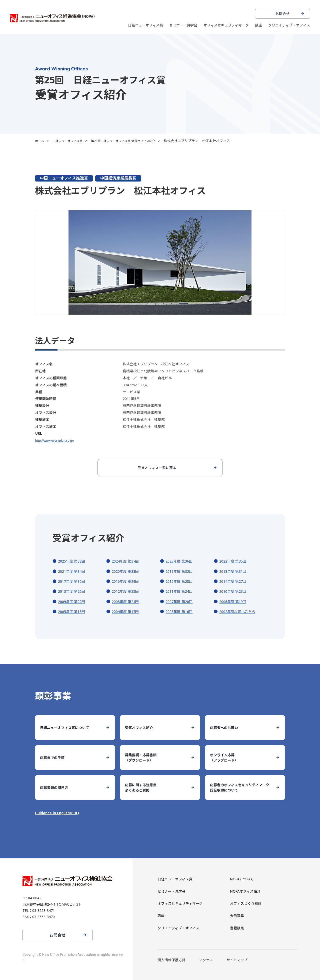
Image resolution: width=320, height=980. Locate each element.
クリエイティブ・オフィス (289, 25)
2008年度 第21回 (127, 601)
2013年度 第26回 (73, 591)
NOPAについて (244, 879)
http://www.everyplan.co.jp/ (57, 440)
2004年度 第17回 (127, 611)
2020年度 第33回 (127, 571)
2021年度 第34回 (73, 571)
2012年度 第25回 (127, 591)
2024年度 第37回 (127, 561)
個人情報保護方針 (171, 960)
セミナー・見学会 (183, 25)
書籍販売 (238, 928)
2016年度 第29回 (127, 581)
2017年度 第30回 (73, 581)
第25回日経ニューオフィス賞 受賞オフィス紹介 (135, 141)
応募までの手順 (54, 758)
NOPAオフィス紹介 (248, 891)
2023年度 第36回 (181, 561)
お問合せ (282, 14)
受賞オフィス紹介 (141, 728)
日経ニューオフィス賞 (145, 25)
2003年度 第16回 (181, 611)
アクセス (206, 960)
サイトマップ (237, 960)
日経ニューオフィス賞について (68, 728)
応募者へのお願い (226, 728)
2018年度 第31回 (234, 571)
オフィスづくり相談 (248, 903)
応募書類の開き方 (56, 787)
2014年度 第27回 (234, 581)
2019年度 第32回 (181, 571)
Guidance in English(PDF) (59, 813)
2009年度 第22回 (73, 601)
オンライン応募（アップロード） (226, 758)
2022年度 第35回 (234, 561)
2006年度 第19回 (234, 601)
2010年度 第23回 (234, 591)
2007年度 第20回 (181, 601)
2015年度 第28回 (181, 581)
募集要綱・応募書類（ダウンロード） (143, 758)
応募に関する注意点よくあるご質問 (143, 787)
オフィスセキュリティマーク (226, 25)
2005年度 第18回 (73, 611)
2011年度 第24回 (181, 591)
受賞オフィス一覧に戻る (157, 468)
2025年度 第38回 (73, 561)
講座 (258, 25)
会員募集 (238, 916)
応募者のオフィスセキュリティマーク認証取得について (240, 787)
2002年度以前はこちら (240, 611)
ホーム (40, 141)
